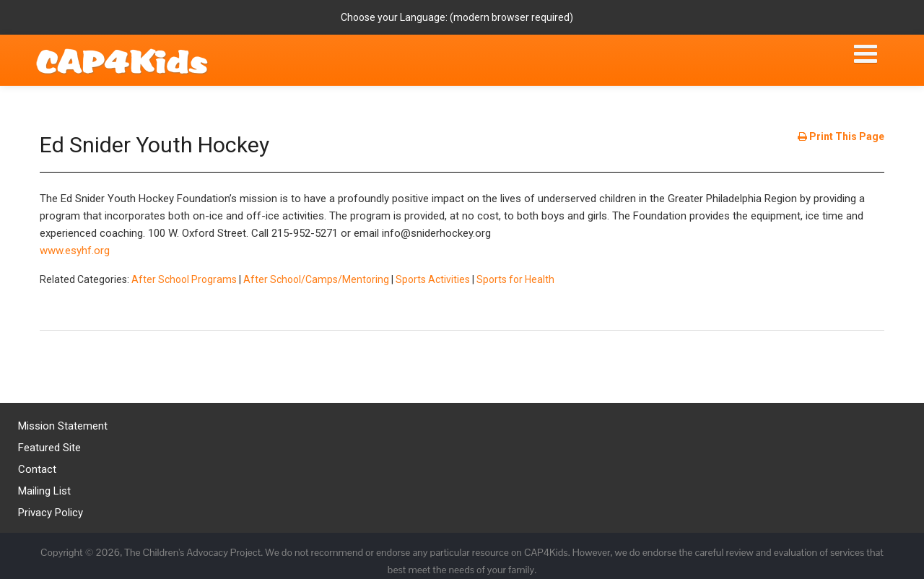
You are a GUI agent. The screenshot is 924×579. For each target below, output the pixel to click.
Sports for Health (515, 279)
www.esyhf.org (75, 251)
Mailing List (44, 491)
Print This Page (841, 136)
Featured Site (49, 448)
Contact (37, 469)
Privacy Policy (51, 513)
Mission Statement (63, 426)
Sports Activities (433, 279)
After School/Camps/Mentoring (316, 279)
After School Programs (184, 279)
